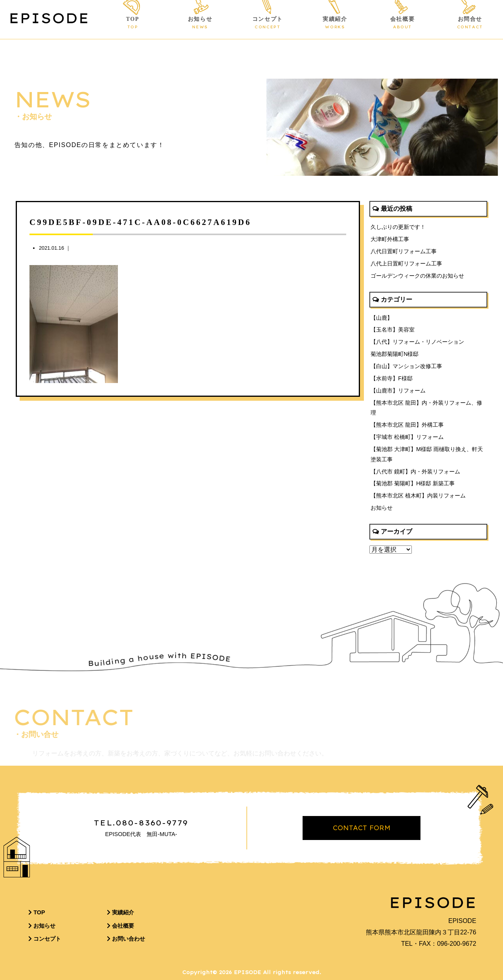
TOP (132, 23)
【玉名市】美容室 (393, 330)
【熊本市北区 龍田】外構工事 (407, 425)
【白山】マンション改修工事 (406, 366)
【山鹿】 (382, 318)
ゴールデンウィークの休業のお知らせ (417, 276)
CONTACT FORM (362, 828)
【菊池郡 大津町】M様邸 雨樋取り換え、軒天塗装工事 (427, 454)
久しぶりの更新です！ (398, 227)
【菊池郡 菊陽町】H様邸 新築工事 (413, 483)
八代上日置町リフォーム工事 (406, 263)
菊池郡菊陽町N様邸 (395, 354)
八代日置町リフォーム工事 (404, 251)
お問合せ (470, 23)
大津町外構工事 (390, 239)
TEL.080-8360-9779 (141, 823)
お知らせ (200, 23)
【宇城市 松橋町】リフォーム (407, 437)
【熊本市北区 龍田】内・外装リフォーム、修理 (426, 408)
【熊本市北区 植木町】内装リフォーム (418, 496)
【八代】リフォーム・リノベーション (417, 342)
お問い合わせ (126, 939)
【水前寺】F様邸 (392, 378)
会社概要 (402, 23)
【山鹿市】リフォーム (398, 391)
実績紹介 (335, 23)
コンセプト (268, 23)
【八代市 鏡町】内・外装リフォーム (415, 472)
